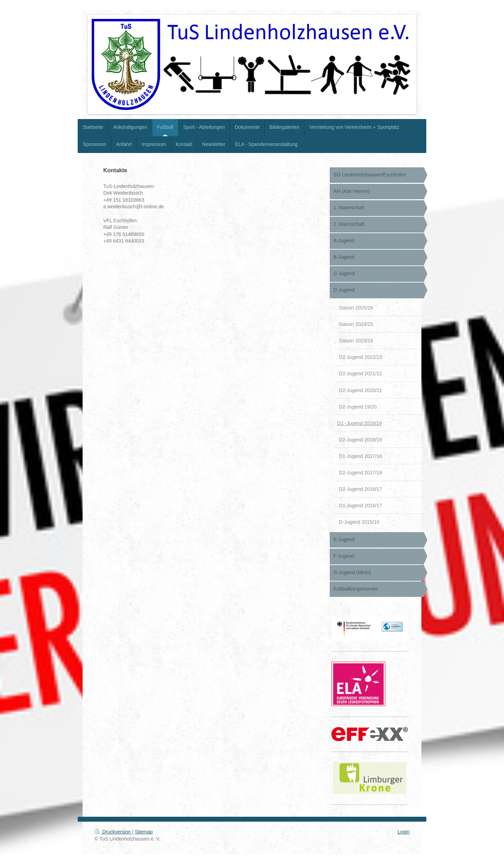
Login (404, 832)
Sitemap (144, 832)
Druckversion (113, 832)
